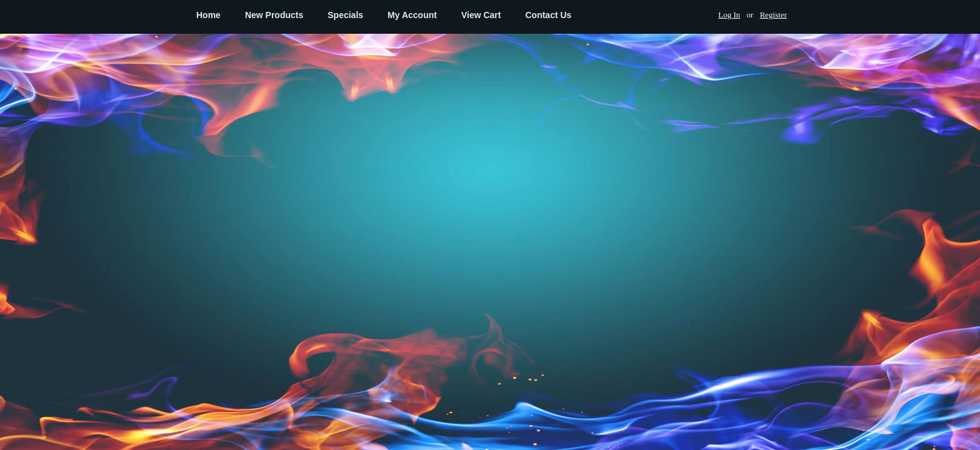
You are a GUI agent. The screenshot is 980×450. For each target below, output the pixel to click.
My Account (412, 15)
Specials (345, 15)
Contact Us (548, 15)
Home (208, 15)
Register (773, 15)
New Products (274, 15)
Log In (729, 15)
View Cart (481, 15)
